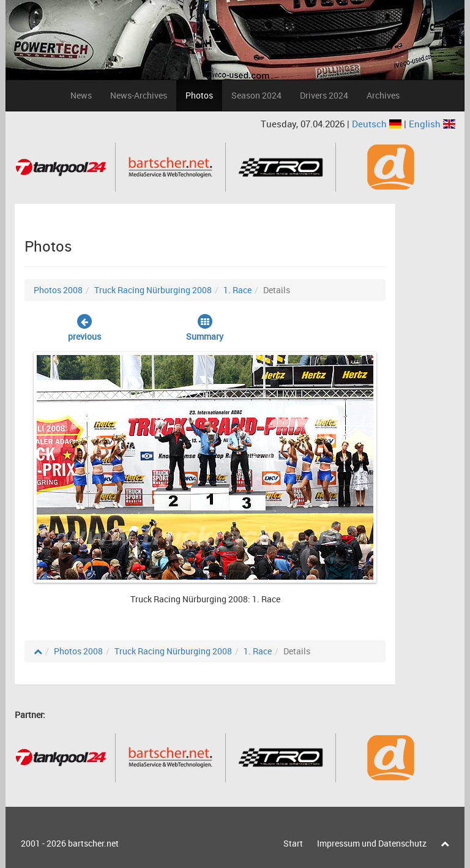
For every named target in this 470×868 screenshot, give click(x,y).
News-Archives (139, 95)
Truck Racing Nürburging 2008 (153, 290)
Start (293, 843)
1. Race (237, 290)
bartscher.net (93, 843)
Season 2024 (256, 95)
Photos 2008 (58, 290)
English (432, 124)
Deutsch (378, 124)
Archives (383, 95)
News (81, 95)
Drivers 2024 (324, 95)
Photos (199, 95)
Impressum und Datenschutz (372, 843)
